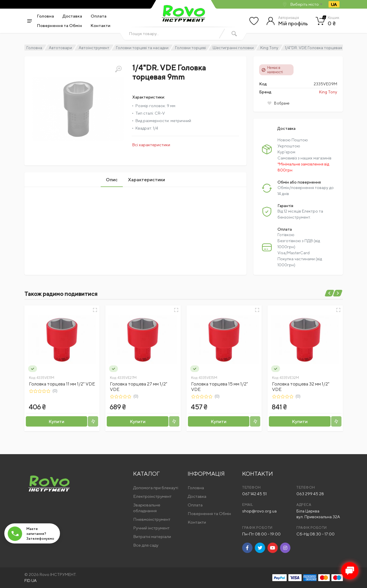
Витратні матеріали (152, 536)
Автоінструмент (94, 48)
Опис (112, 180)
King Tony (269, 48)
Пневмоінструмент (152, 519)
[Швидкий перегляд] (95, 310)
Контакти (101, 25)
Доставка (72, 16)
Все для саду (146, 545)
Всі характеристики (151, 145)
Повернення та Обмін (60, 25)
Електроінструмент (152, 496)
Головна (45, 16)
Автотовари (60, 48)
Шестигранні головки (233, 48)
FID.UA (31, 581)
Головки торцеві (191, 48)
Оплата (99, 16)
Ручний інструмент (151, 528)
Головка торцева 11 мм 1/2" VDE (62, 384)
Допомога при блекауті (156, 488)
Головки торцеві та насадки (142, 48)
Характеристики (146, 180)
